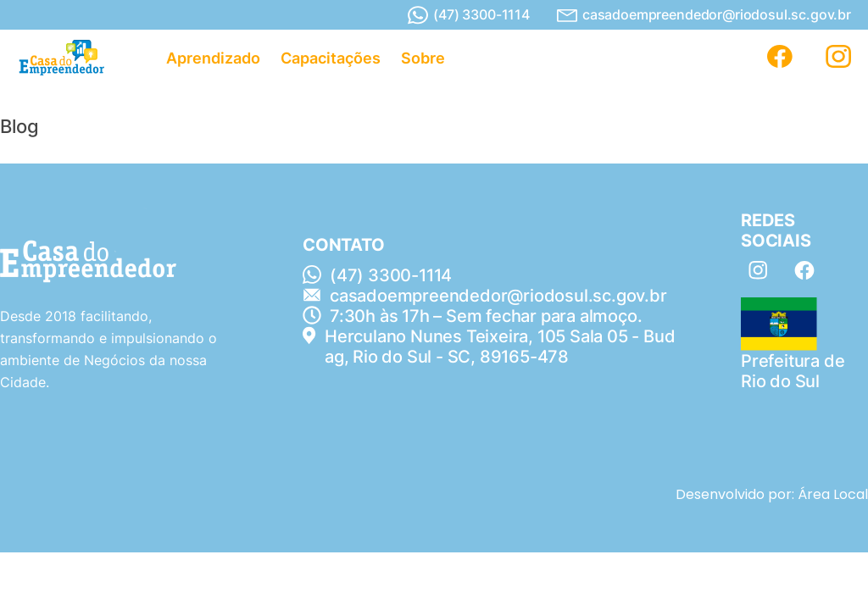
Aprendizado (213, 58)
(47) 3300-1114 (469, 15)
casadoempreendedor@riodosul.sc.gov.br (704, 15)
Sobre (423, 58)
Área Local (833, 494)
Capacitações (331, 58)
